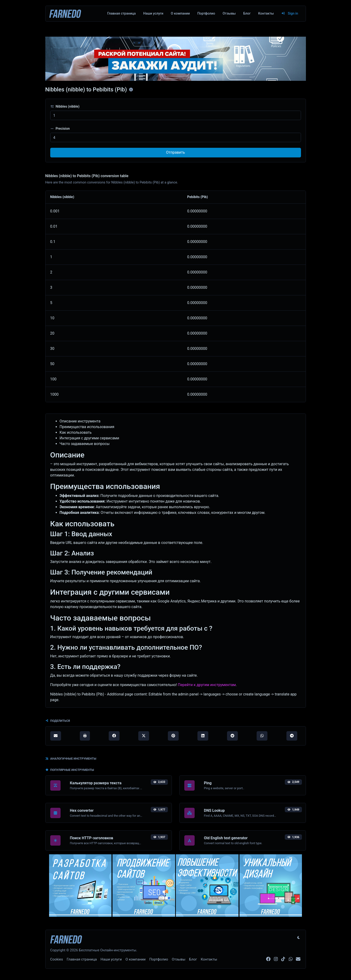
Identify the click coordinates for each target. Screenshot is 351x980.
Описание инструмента (80, 421)
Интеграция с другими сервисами (89, 438)
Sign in (290, 14)
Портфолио (206, 14)
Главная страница (121, 14)
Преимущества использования (87, 427)
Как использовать (76, 432)
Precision (60, 129)
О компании (180, 14)
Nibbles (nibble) (65, 107)
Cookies (57, 959)
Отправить (175, 152)
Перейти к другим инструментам (207, 685)
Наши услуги (153, 14)
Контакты (266, 14)
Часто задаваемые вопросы (85, 444)
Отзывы (229, 14)
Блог (247, 14)
